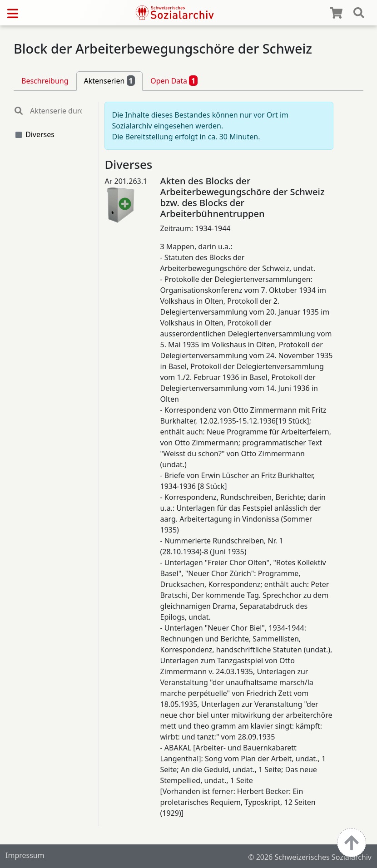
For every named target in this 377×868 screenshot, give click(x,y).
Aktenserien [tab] (110, 80)
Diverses (40, 134)
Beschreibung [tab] (45, 81)
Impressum (25, 855)
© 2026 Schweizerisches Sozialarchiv (310, 857)
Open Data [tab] (174, 80)
